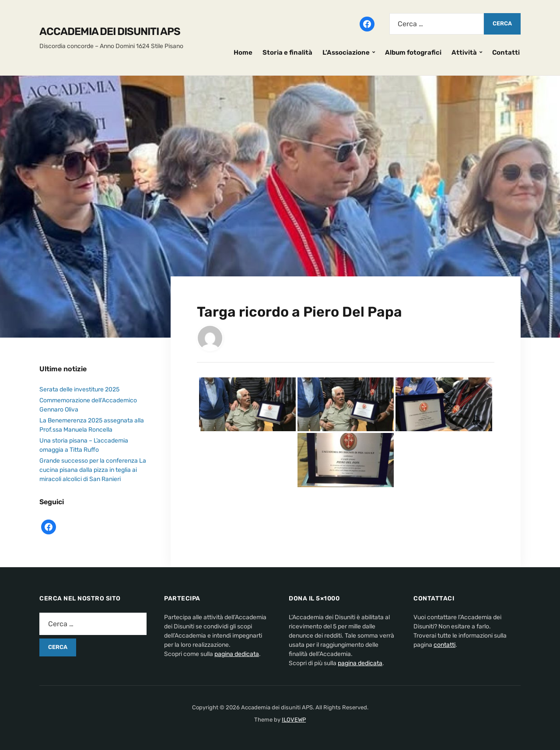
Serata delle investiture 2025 (79, 389)
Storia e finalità (287, 52)
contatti (444, 645)
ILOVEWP (294, 720)
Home (243, 52)
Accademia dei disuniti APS (110, 31)
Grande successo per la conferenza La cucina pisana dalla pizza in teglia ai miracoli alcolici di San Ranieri (93, 470)
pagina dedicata (237, 654)
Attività (464, 52)
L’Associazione (346, 52)
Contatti (506, 52)
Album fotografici (413, 52)
